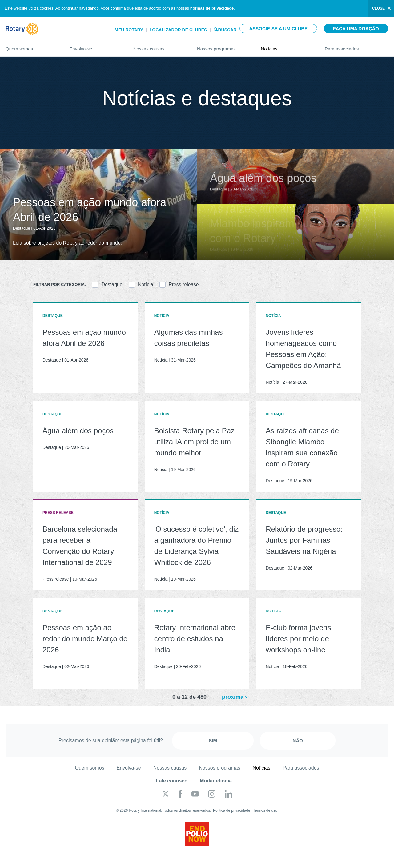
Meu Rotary (129, 30)
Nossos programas (223, 46)
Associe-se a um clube (278, 28)
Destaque (112, 284)
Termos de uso (265, 810)
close (378, 8)
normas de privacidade (212, 8)
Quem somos (31, 46)
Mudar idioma (216, 781)
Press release (184, 284)
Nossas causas (159, 46)
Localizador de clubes (178, 30)
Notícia (146, 284)
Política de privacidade (232, 810)
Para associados (357, 46)
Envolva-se (95, 46)
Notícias (286, 46)
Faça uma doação (356, 28)
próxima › (234, 697)
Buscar (227, 29)
